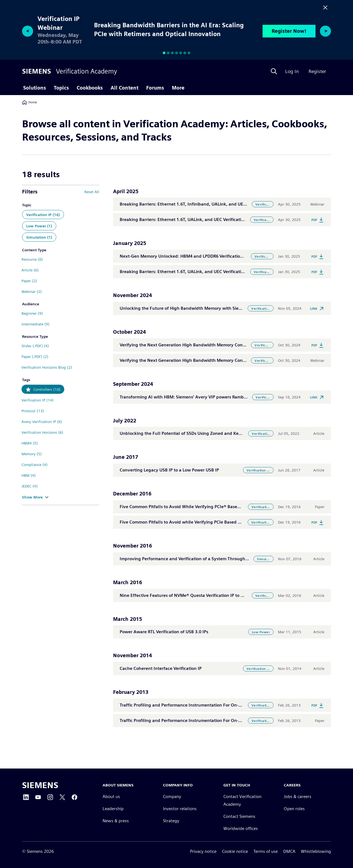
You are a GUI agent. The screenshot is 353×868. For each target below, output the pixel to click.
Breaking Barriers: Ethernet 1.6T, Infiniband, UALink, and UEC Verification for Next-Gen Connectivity (222, 204)
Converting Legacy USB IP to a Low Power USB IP (169, 470)
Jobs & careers (298, 796)
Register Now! (289, 31)
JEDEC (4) (30, 486)
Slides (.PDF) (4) (35, 346)
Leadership (113, 809)
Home (30, 102)
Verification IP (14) (38, 400)
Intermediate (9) (35, 324)
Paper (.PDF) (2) (35, 357)
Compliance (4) (34, 465)
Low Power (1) (39, 226)
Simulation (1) (39, 237)
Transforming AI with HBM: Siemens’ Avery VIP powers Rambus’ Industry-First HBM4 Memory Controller (225, 397)
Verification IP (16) (43, 215)
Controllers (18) (47, 389)
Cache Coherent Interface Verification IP (161, 668)
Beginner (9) (32, 313)
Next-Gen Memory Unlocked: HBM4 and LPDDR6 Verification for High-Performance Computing (216, 256)
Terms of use (266, 851)
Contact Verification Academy (242, 800)
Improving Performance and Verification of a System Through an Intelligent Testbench (208, 559)
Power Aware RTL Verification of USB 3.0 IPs (164, 632)
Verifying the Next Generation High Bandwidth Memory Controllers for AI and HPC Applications (217, 345)
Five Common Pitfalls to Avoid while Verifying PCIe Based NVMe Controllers (197, 522)
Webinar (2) (32, 292)
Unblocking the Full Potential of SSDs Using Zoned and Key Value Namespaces (200, 433)
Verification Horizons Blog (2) (47, 367)
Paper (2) (29, 281)
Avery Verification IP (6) (42, 422)
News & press (116, 821)
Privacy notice (203, 851)
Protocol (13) (33, 411)
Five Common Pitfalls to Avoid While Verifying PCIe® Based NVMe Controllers (198, 507)
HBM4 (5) (30, 443)
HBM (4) (29, 475)
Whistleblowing (316, 851)
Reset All (92, 192)
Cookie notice (235, 851)
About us (111, 796)
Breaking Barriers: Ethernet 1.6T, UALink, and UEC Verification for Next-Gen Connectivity (210, 219)
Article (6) (30, 270)
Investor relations (180, 809)
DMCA (289, 851)
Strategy (171, 821)
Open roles (294, 809)
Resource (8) (32, 259)
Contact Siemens (239, 816)
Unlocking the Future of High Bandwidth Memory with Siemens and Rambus (198, 308)
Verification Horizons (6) (42, 432)
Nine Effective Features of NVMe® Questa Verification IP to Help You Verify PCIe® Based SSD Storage (222, 595)
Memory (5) (32, 454)
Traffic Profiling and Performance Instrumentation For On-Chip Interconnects (198, 705)
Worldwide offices (241, 828)
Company (172, 796)
